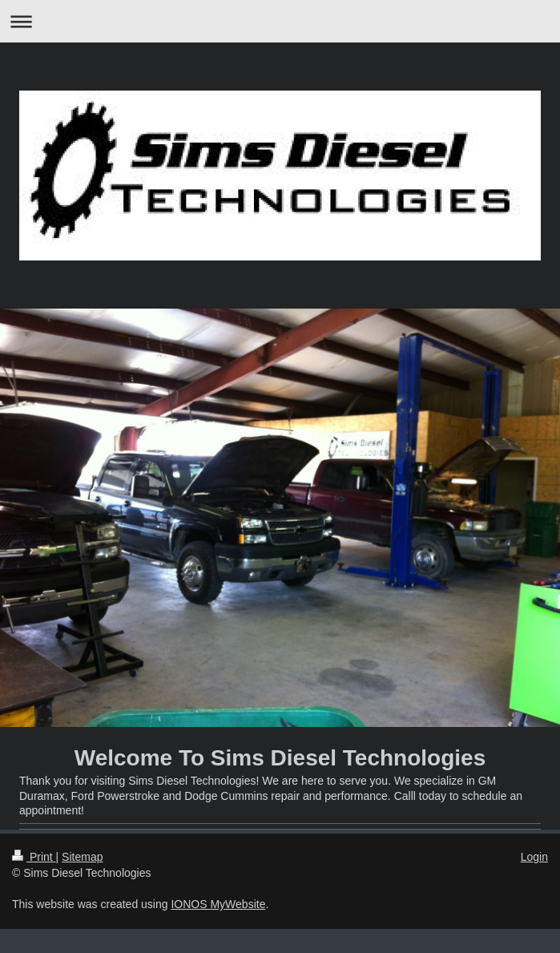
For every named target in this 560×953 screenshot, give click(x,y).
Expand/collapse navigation (280, 21)
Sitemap (82, 857)
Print (34, 857)
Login (534, 857)
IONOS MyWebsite (218, 904)
